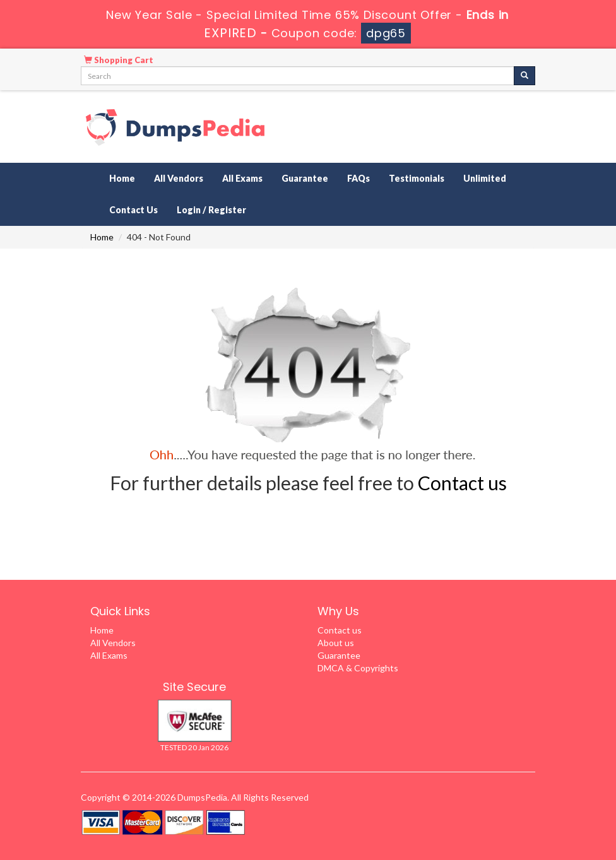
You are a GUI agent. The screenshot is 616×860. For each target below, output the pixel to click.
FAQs (358, 178)
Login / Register (211, 210)
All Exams (242, 178)
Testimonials (417, 178)
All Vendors (179, 178)
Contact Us (133, 210)
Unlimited (485, 178)
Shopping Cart (119, 60)
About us (336, 643)
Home (122, 178)
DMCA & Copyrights (358, 668)
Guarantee (305, 178)
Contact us (462, 483)
